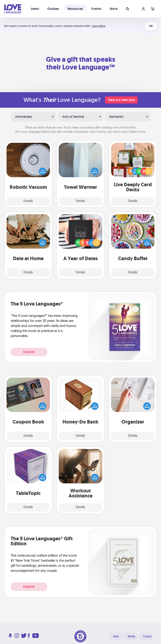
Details (28, 201)
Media (131, 636)
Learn (35, 9)
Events (96, 9)
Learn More (99, 26)
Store (114, 9)
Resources (75, 9)
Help (116, 636)
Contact (147, 636)
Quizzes (53, 9)
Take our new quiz (121, 100)
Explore (29, 352)
